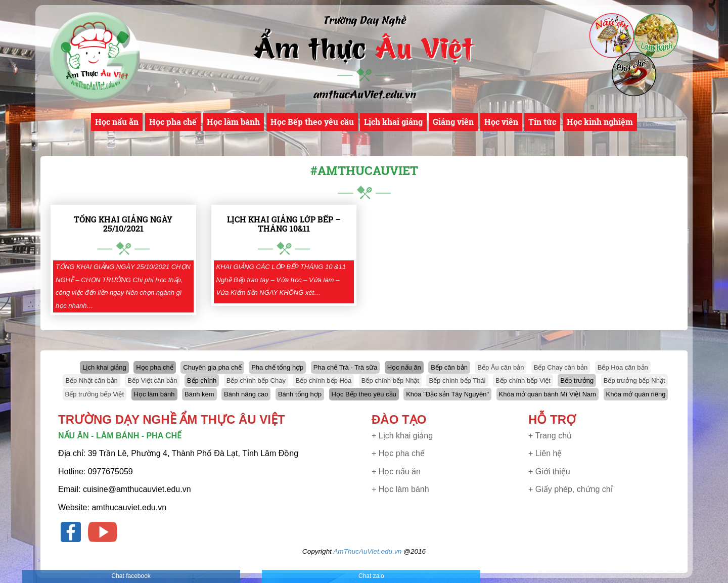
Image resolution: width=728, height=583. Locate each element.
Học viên (501, 122)
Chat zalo (371, 576)
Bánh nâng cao (246, 394)
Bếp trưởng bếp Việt (95, 394)
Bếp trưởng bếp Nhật (634, 380)
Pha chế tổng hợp (277, 367)
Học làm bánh (233, 122)
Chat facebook (131, 576)
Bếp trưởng (577, 380)
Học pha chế (173, 122)
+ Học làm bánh (400, 489)
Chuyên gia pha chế (212, 367)
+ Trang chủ (550, 436)
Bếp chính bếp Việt (523, 380)
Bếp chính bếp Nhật (390, 380)
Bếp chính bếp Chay (256, 380)
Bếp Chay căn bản (561, 367)
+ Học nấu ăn (396, 472)
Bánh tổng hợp (300, 394)
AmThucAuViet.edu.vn (367, 551)
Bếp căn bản (449, 367)
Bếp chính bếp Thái (457, 380)
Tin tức (542, 122)
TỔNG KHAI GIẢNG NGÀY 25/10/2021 (123, 224)
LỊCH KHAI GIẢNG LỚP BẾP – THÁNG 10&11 (284, 224)
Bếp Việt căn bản (152, 380)
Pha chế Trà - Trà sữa (346, 367)
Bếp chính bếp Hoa (323, 380)
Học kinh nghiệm (600, 122)
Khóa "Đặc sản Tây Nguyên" (447, 394)
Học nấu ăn (117, 122)
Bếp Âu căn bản (500, 367)
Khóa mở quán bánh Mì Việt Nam (548, 394)
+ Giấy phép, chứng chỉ (571, 489)
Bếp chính (202, 380)
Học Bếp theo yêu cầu (312, 122)
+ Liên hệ (545, 453)
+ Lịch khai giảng (402, 436)
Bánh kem (199, 394)
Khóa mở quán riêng (636, 394)
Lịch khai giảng (393, 122)
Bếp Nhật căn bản (91, 380)
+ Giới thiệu (549, 472)
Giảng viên (453, 122)
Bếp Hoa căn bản (623, 367)
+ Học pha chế (398, 453)
